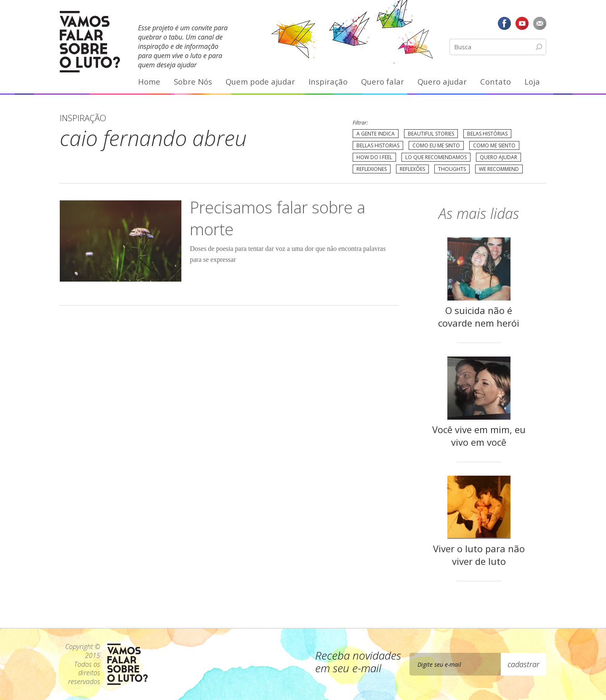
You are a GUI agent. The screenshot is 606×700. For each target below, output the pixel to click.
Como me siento (494, 145)
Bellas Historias (378, 145)
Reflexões (412, 169)
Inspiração (328, 81)
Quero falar (383, 81)
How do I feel (374, 157)
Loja (532, 81)
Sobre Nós (193, 81)
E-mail (540, 23)
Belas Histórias (487, 134)
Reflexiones (372, 169)
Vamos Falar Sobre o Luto (90, 42)
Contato (496, 81)
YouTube (522, 23)
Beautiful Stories (431, 134)
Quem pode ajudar (260, 81)
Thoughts (452, 169)
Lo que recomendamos (436, 157)
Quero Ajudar (498, 157)
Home (149, 81)
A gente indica (376, 134)
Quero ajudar (442, 81)
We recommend (499, 169)
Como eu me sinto (436, 145)
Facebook (505, 23)
